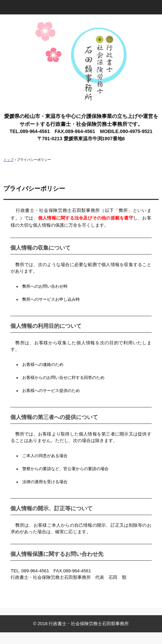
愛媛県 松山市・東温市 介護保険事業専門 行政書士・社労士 (81, 27)
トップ (9, 160)
